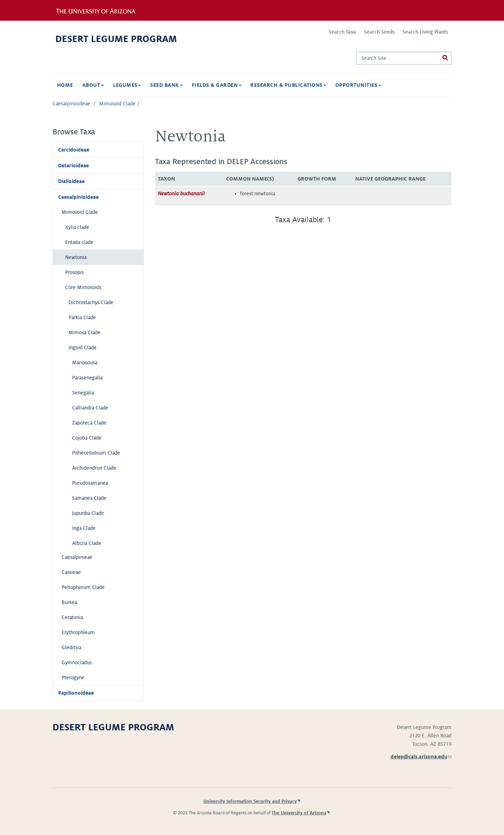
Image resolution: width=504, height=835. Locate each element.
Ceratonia (72, 617)
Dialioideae (71, 181)
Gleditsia (71, 647)
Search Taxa (342, 32)
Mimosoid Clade (117, 104)
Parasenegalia (87, 378)
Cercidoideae (74, 150)
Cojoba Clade (87, 438)
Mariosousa (85, 363)
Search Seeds (379, 32)
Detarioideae (73, 166)
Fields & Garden (217, 85)
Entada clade (79, 242)
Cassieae (71, 572)
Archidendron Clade (94, 468)
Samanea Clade (89, 498)
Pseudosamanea (90, 483)
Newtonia (76, 257)
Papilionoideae (76, 693)
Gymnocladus (77, 662)
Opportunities (358, 85)
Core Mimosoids (83, 287)
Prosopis (74, 272)
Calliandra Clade (90, 408)
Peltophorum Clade (83, 587)
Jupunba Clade (88, 513)
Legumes (127, 85)
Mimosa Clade (85, 332)
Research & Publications (288, 85)
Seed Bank (166, 85)
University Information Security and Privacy (250, 801)
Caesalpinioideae (71, 104)
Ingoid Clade (83, 348)
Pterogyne (73, 678)
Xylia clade (77, 227)
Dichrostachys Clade (91, 302)
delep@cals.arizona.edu (421, 757)
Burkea (69, 602)
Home (65, 85)
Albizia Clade (87, 543)
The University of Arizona (299, 813)
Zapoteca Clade (89, 423)
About (93, 85)
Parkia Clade (82, 317)
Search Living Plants (425, 32)
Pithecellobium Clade (96, 453)
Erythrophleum (78, 632)
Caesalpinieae (77, 557)
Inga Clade (84, 528)
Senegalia (83, 393)
